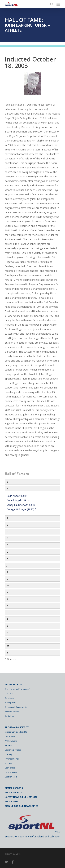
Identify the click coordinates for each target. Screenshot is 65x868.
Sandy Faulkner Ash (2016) (21, 505)
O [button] (8, 599)
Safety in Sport (11, 777)
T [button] (7, 633)
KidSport (8, 745)
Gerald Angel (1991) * (19, 500)
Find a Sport (12, 802)
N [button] (7, 592)
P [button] (7, 606)
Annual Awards (11, 741)
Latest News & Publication (21, 797)
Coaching (9, 754)
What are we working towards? (17, 689)
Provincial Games (12, 759)
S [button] (7, 626)
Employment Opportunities (16, 707)
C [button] (7, 525)
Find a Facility (13, 793)
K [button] (7, 572)
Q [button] (8, 612)
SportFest (9, 763)
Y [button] (7, 653)
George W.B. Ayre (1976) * (21, 509)
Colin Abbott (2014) (17, 496)
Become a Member (12, 712)
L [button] (7, 579)
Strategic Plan (10, 703)
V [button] (7, 639)
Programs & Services (17, 727)
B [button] (7, 518)
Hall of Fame (10, 736)
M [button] (8, 585)
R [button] (7, 619)
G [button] (7, 552)
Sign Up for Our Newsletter (21, 806)
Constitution (10, 698)
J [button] (7, 565)
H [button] (7, 559)
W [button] (8, 646)
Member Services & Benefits (16, 732)
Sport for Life (10, 768)
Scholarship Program (13, 750)
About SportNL (14, 684)
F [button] (7, 545)
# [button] (7, 482)
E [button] (7, 538)
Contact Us (9, 716)
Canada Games (11, 772)
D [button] (7, 532)
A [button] (7, 489)
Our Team (9, 694)
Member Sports (14, 788)
